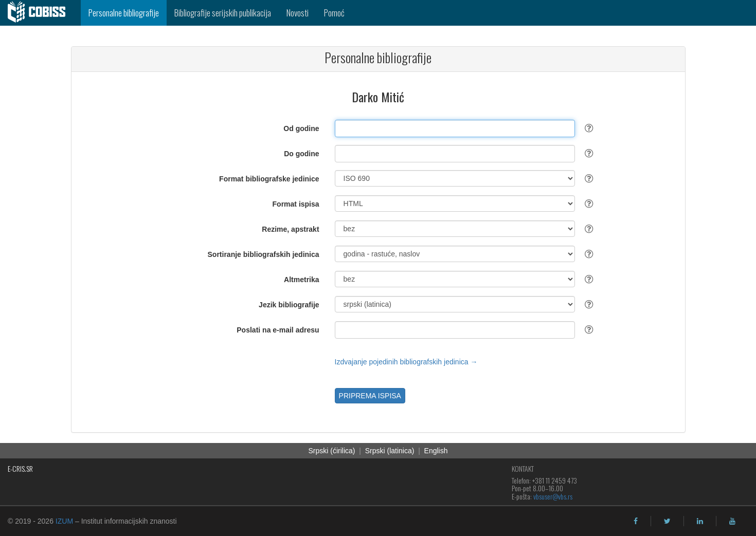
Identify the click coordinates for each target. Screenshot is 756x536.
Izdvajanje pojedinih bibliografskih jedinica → (406, 362)
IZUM (64, 521)
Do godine (301, 154)
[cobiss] (40, 13)
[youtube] (732, 521)
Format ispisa (296, 204)
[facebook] (636, 521)
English (436, 451)
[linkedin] (700, 521)
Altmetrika (301, 280)
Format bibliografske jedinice (269, 179)
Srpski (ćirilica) (331, 451)
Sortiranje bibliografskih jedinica (264, 254)
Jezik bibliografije (289, 305)
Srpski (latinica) (390, 451)
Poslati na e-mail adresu (278, 330)
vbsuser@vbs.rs (553, 496)
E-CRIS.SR (20, 468)
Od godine (301, 128)
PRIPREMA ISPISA (370, 396)
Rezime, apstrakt (290, 229)
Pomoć (334, 13)
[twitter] (667, 521)
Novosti (298, 13)
